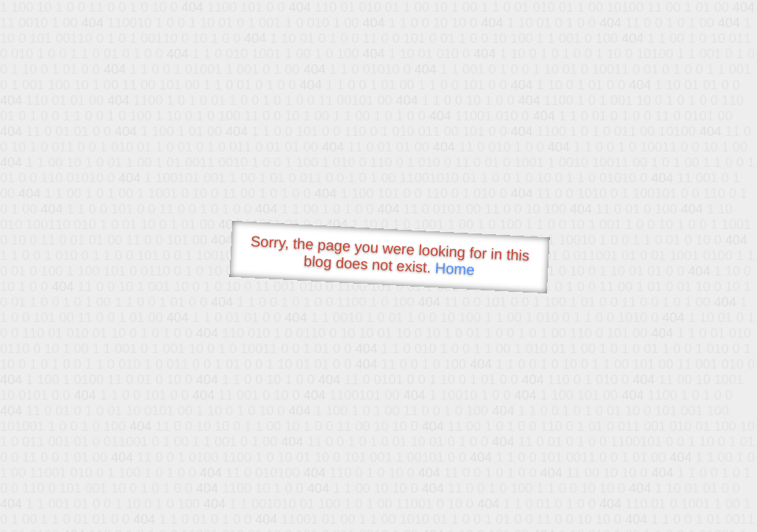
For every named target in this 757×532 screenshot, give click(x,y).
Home (455, 269)
